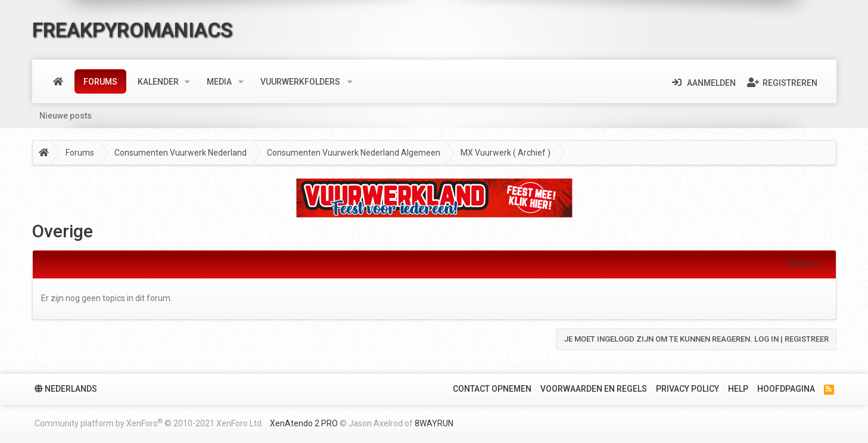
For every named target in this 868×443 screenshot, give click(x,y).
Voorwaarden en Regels (594, 389)
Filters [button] (799, 264)
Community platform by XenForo (149, 423)
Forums (100, 82)
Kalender (158, 82)
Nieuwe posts (66, 116)
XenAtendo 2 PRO (304, 423)
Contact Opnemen (492, 389)
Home (58, 82)
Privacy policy (687, 389)
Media (219, 82)
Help (738, 389)
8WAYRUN (434, 423)
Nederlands (66, 389)
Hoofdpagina (786, 389)
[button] (187, 82)
